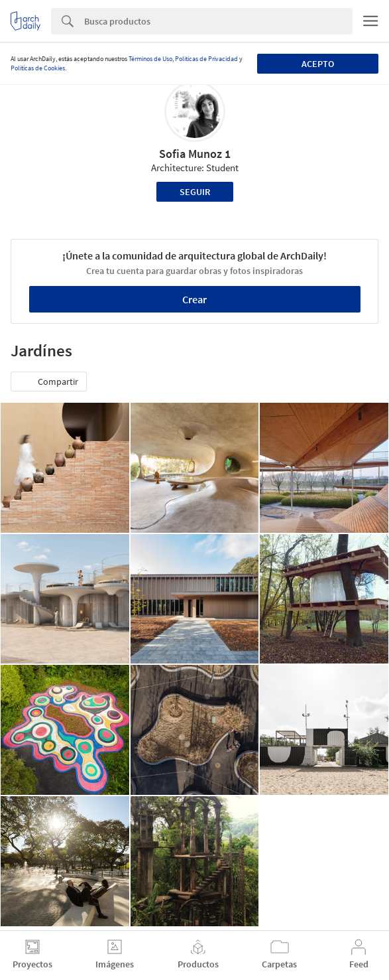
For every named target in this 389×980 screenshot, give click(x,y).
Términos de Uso (150, 59)
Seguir (195, 192)
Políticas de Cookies (38, 68)
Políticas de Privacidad (206, 59)
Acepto (318, 64)
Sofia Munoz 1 (195, 154)
